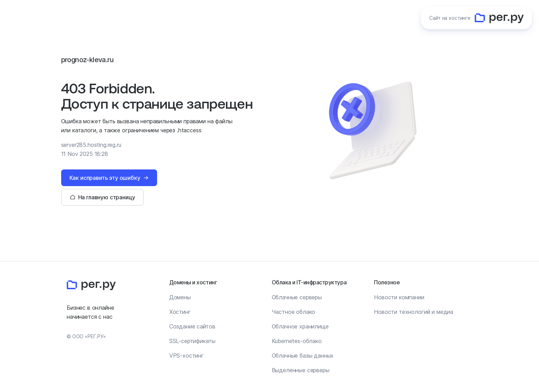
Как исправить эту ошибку (105, 178)
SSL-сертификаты (192, 341)
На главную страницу (107, 197)
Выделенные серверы (301, 370)
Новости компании (399, 297)
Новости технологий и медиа (414, 312)
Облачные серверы (297, 297)
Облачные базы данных (303, 356)
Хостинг (180, 312)
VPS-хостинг (186, 356)
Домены (180, 297)
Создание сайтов (192, 326)
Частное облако (294, 312)
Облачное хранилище (300, 326)
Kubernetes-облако (297, 341)
